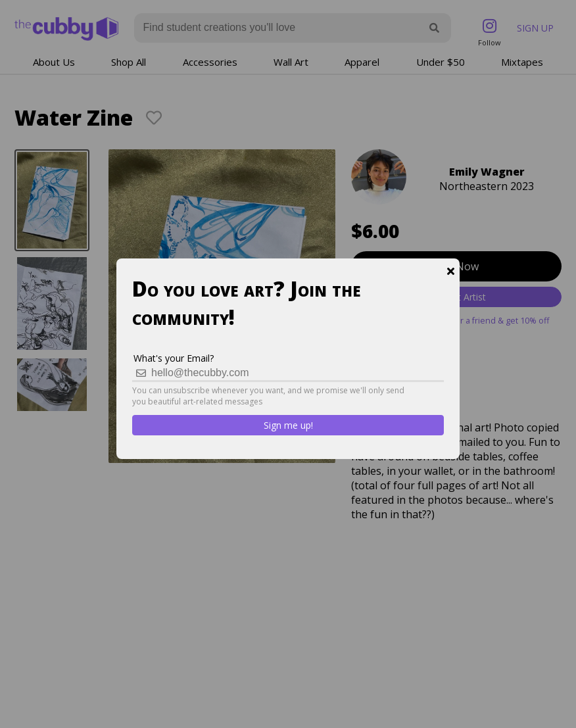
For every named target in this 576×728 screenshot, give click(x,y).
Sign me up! (288, 425)
